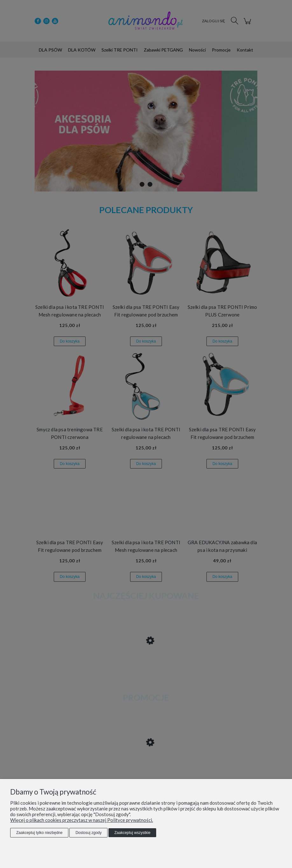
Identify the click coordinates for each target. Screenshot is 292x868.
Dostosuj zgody (88, 833)
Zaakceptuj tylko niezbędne (39, 833)
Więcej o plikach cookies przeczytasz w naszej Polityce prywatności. (82, 820)
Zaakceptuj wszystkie (132, 833)
